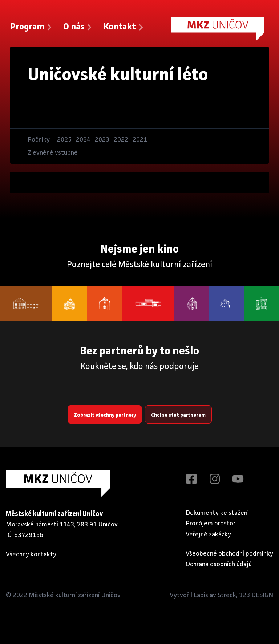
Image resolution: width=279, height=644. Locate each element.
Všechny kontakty (31, 554)
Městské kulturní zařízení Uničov (75, 595)
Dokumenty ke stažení (217, 513)
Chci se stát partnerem (178, 415)
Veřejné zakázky (208, 534)
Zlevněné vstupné (53, 153)
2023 (102, 140)
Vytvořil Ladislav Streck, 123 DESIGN (221, 595)
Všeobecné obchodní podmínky (229, 554)
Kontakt (124, 27)
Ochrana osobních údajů (219, 564)
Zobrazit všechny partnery (105, 415)
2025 (64, 140)
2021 (140, 140)
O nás (78, 27)
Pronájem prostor (211, 524)
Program (32, 27)
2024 (83, 140)
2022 (121, 140)
